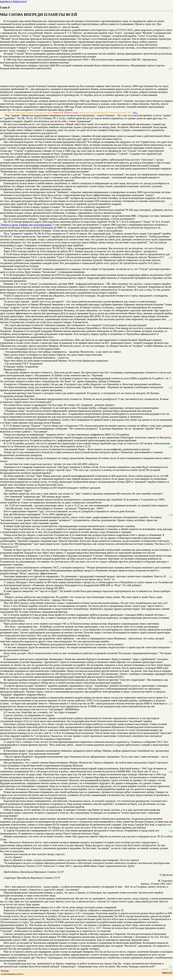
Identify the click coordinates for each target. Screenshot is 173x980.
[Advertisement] (84, 77)
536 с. (135, 113)
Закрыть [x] (167, 973)
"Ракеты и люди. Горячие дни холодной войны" (26, 225)
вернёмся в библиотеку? (13, 1)
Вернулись (10, 910)
